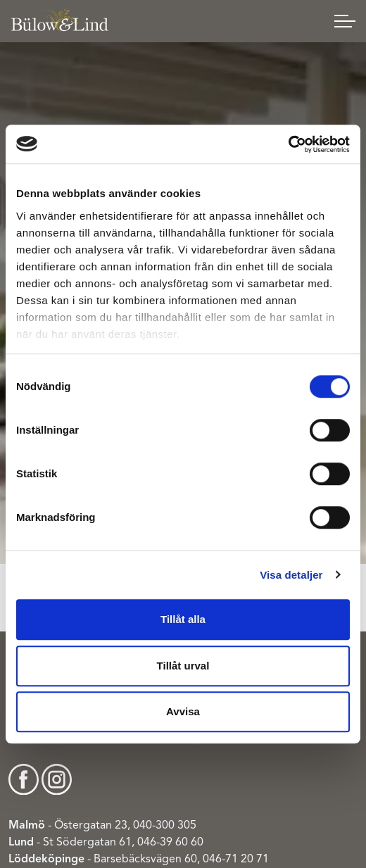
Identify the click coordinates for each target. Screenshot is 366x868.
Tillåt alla (183, 619)
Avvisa (183, 711)
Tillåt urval (183, 666)
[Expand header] (345, 21)
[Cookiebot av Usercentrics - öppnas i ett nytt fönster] (288, 144)
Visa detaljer (291, 575)
